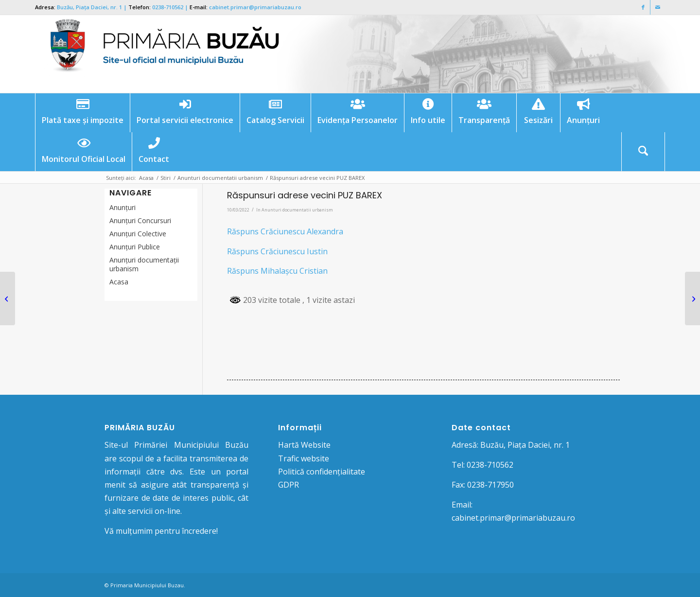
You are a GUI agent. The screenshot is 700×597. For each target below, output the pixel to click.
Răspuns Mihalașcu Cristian (277, 271)
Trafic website (304, 458)
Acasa (119, 282)
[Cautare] (643, 152)
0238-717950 (490, 485)
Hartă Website (304, 445)
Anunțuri (122, 207)
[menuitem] (82, 113)
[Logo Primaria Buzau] (159, 54)
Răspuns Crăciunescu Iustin (277, 251)
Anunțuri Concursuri (140, 220)
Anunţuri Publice (135, 247)
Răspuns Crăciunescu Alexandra (285, 231)
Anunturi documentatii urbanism (297, 210)
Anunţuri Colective (138, 234)
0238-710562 (168, 7)
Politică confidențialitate (322, 472)
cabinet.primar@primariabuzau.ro (255, 7)
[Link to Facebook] (643, 7)
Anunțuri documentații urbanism (144, 264)
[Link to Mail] (658, 7)
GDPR (289, 485)
